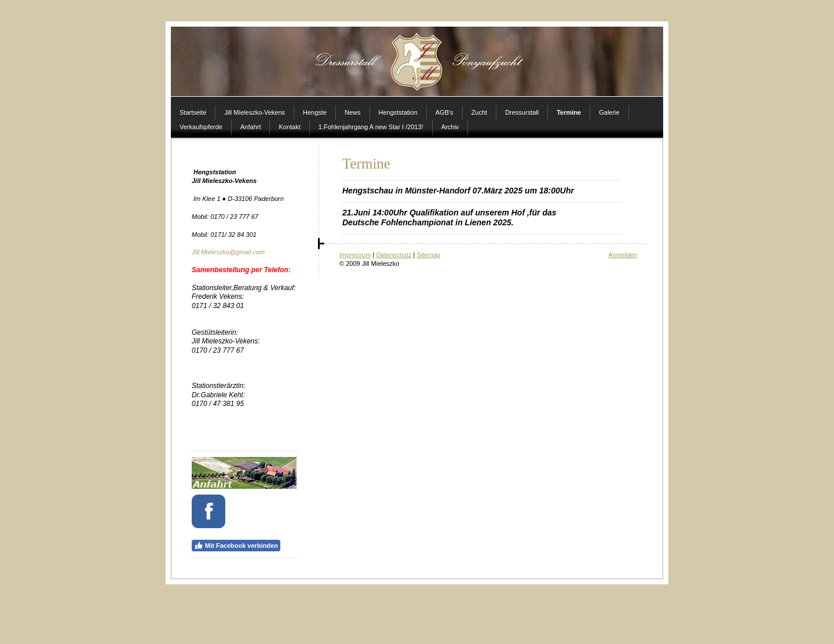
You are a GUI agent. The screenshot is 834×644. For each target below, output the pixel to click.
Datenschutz (394, 255)
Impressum (355, 255)
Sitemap (429, 255)
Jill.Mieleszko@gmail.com (228, 252)
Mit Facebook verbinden (236, 546)
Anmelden (623, 255)
